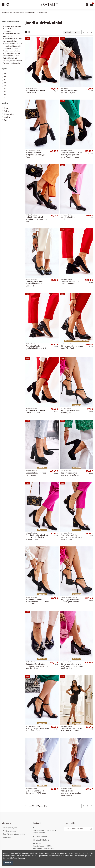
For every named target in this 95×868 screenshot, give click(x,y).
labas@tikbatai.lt (42, 840)
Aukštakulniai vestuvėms (12, 39)
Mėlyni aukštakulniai (11, 56)
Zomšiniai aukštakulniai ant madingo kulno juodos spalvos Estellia (37, 537)
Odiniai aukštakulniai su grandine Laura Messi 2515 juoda (36, 219)
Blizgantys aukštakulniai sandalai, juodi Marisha (70, 601)
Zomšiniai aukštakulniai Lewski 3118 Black (70, 283)
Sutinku (8, 863)
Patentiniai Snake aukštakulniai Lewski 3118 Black (36, 348)
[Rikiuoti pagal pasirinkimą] (68, 32)
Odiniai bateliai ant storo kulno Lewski (36, 474)
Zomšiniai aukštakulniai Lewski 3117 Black (35, 412)
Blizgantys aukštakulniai (12, 61)
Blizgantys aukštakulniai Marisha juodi (70, 412)
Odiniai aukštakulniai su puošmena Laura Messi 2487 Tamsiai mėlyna (37, 666)
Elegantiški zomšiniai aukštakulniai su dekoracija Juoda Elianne (72, 537)
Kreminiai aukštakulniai (12, 46)
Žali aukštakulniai (10, 58)
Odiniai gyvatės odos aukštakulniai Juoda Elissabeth (34, 284)
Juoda (6, 108)
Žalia (6, 120)
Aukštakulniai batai (10, 22)
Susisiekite (7, 837)
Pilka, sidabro (9, 114)
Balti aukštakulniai (10, 41)
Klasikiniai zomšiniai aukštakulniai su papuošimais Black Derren (38, 602)
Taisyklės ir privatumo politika (14, 834)
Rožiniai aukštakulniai (11, 53)
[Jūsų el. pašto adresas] (76, 829)
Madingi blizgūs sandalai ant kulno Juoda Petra (37, 730)
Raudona (7, 117)
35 (5, 74)
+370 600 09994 (41, 836)
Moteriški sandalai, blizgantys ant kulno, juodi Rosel (37, 155)
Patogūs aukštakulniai (12, 63)
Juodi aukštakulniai (10, 48)
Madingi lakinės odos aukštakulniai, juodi (69, 92)
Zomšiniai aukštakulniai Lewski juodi (35, 92)
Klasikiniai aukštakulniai (12, 26)
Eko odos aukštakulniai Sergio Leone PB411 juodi (36, 792)
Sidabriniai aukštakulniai (12, 44)
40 (5, 89)
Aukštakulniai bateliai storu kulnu (11, 35)
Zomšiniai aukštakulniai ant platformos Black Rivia (72, 730)
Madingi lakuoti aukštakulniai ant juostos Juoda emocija (71, 793)
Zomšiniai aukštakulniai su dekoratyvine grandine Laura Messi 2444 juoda (71, 155)
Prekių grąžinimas (10, 831)
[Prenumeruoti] (91, 829)
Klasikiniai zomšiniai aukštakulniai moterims (70, 474)
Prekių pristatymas (10, 828)
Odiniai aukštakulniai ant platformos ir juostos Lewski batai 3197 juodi (72, 666)
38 (5, 83)
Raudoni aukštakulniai (12, 51)
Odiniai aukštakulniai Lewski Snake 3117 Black (72, 347)
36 (5, 77)
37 (5, 80)
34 (5, 98)
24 (77, 32)
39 (5, 86)
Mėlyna (7, 111)
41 (5, 92)
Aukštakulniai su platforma (9, 30)
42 (5, 95)
